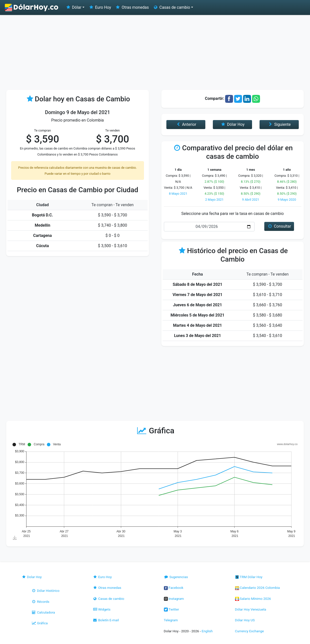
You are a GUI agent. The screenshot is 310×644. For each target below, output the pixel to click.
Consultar (279, 226)
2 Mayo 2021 (214, 200)
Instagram (174, 599)
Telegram (171, 620)
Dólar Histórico (46, 591)
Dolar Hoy (32, 577)
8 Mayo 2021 (178, 194)
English (207, 631)
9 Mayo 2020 (287, 200)
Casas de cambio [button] (171, 7)
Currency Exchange (250, 631)
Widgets (102, 609)
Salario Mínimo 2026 (253, 599)
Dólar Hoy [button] (233, 124)
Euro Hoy (100, 7)
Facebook (174, 588)
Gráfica (40, 623)
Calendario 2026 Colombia (258, 588)
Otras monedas (132, 7)
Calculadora (43, 612)
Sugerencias (176, 577)
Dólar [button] (73, 7)
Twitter (171, 609)
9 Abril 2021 (251, 200)
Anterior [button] (186, 124)
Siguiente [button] (279, 124)
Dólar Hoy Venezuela (251, 609)
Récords (40, 602)
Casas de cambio (109, 599)
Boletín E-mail (106, 620)
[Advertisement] (155, 52)
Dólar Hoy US (245, 620)
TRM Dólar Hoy (249, 577)
